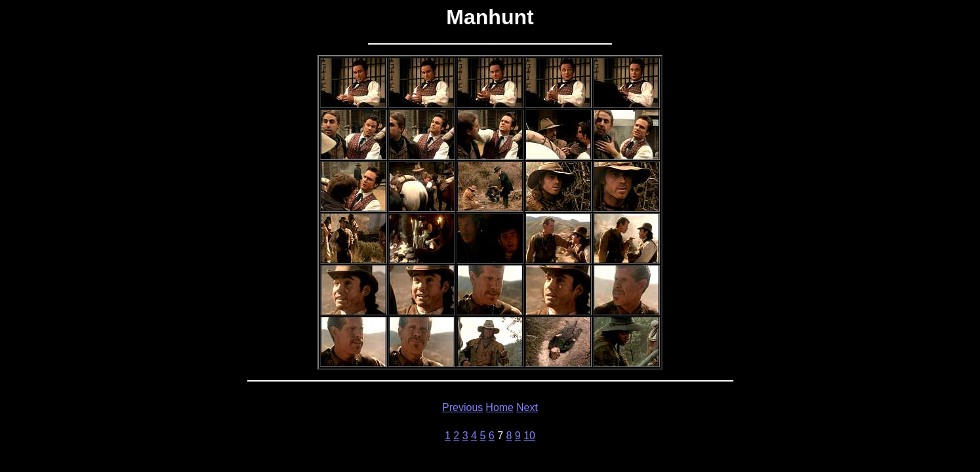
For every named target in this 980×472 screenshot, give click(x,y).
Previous (462, 407)
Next (527, 407)
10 (529, 436)
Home (500, 407)
